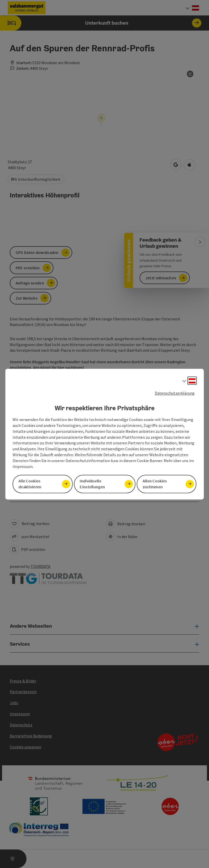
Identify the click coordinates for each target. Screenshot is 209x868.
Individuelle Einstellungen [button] (92, 484)
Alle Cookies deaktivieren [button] (30, 484)
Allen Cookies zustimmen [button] (155, 484)
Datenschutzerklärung (175, 393)
